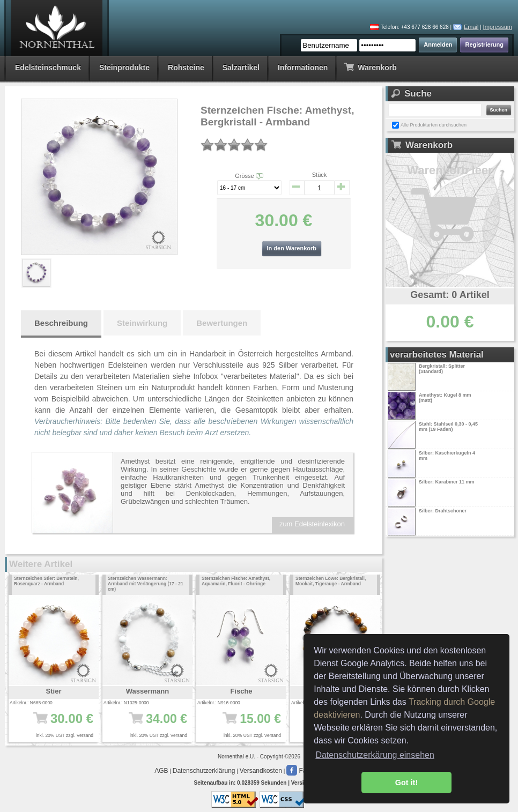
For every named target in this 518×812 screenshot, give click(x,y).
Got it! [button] (406, 783)
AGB (161, 771)
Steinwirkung (142, 323)
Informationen (303, 68)
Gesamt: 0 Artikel (450, 295)
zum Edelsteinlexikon (312, 524)
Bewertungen (222, 323)
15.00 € (245, 724)
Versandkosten (261, 771)
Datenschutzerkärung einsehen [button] (375, 755)
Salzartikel (241, 68)
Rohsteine (186, 68)
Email (471, 27)
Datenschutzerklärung (204, 771)
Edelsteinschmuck (48, 68)
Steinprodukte (124, 68)
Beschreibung (61, 323)
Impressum (498, 27)
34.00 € (151, 724)
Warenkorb (370, 67)
